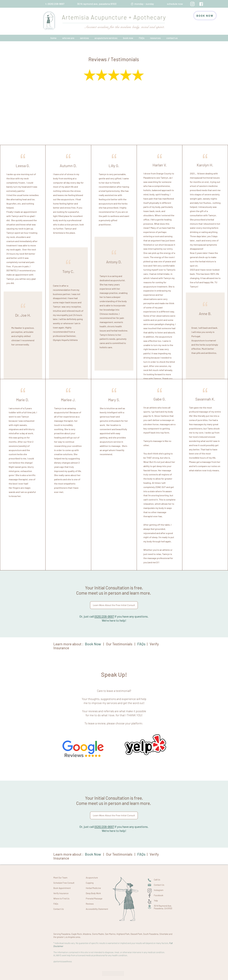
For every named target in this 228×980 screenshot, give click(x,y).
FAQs (56, 904)
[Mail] (149, 885)
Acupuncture (92, 878)
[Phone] (149, 880)
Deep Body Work (93, 893)
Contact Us (59, 909)
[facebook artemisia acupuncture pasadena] (201, 4)
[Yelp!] (150, 902)
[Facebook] (150, 895)
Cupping (90, 883)
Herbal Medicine (93, 888)
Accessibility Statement (97, 909)
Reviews (90, 904)
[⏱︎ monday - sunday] (142, 4)
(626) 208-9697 (104, 616)
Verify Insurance (61, 893)
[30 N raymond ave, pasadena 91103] (97, 4)
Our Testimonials (119, 644)
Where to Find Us (61, 898)
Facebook (159, 895)
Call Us (157, 880)
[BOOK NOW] (205, 16)
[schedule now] (175, 4)
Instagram (159, 890)
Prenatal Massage (94, 898)
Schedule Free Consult (64, 883)
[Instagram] (192, 4)
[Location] (149, 907)
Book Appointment (62, 888)
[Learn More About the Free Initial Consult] (114, 605)
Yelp (156, 901)
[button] (68, 38)
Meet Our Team (60, 878)
